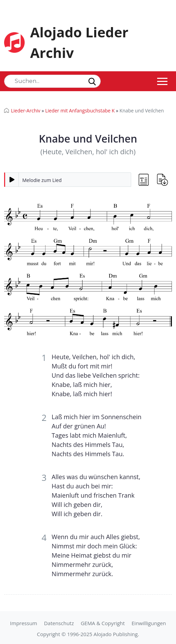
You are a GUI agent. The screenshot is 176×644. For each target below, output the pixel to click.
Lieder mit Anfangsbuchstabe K (80, 111)
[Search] (52, 81)
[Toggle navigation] (162, 81)
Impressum (23, 623)
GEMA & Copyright (103, 623)
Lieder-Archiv (26, 111)
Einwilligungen (149, 623)
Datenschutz (59, 623)
